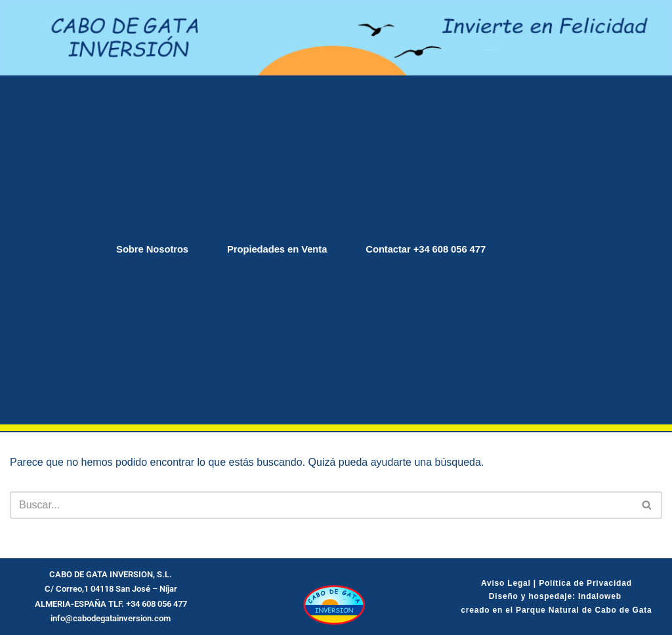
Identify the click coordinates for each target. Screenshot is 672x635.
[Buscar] (321, 505)
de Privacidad (601, 583)
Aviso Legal (506, 583)
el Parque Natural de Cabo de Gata (577, 610)
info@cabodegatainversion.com (111, 618)
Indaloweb (601, 596)
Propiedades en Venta (275, 250)
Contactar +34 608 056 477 (432, 250)
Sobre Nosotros (144, 250)
